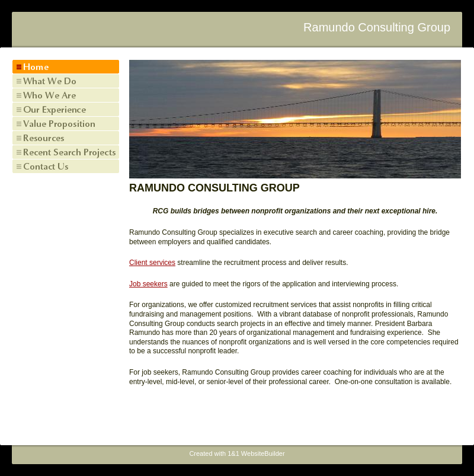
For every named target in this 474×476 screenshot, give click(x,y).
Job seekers (148, 284)
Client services (152, 263)
